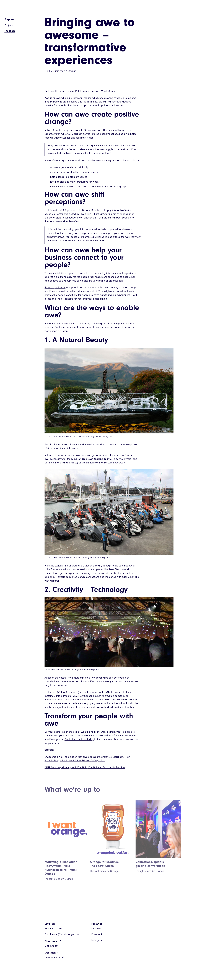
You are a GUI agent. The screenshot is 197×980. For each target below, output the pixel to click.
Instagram (97, 940)
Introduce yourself (55, 957)
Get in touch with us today (79, 739)
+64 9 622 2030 (53, 929)
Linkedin (96, 929)
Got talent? (51, 953)
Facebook (97, 934)
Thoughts (10, 31)
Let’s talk (50, 924)
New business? (53, 941)
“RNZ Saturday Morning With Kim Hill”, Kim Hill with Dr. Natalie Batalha (85, 767)
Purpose (9, 19)
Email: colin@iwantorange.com (62, 934)
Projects (9, 25)
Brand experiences (55, 287)
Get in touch (52, 946)
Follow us (97, 924)
